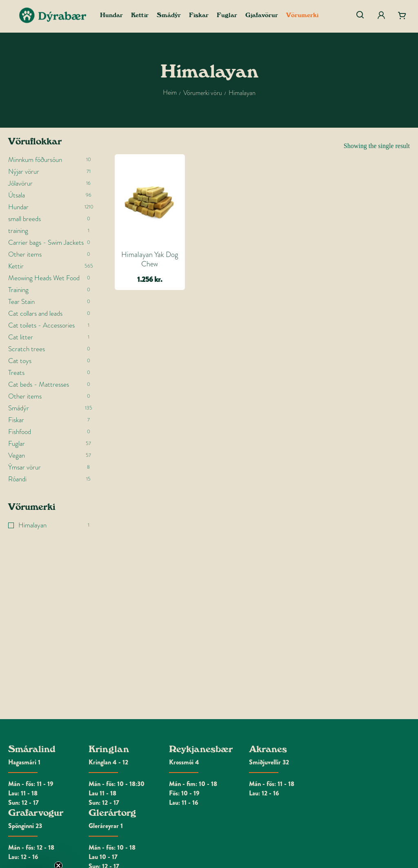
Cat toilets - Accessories (41, 325)
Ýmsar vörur (24, 467)
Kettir (16, 266)
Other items (25, 254)
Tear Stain (21, 302)
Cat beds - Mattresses (39, 384)
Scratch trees (27, 349)
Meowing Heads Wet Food (44, 278)
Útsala (17, 195)
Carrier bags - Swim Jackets (46, 242)
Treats (16, 373)
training (18, 231)
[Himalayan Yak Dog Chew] (150, 201)
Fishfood (20, 432)
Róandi (17, 479)
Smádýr (19, 408)
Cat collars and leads (35, 313)
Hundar (18, 207)
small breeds (24, 219)
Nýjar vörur (24, 172)
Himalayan (32, 525)
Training (18, 290)
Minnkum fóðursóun (35, 160)
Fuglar (17, 444)
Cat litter (21, 337)
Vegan (17, 455)
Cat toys (20, 361)
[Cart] (402, 15)
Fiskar (16, 420)
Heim (170, 92)
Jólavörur (20, 183)
